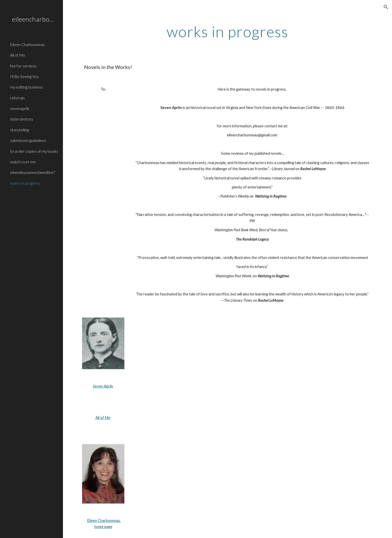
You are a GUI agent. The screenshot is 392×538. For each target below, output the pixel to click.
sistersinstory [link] (22, 119)
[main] (227, 31)
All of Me (103, 418)
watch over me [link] (23, 162)
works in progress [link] (25, 183)
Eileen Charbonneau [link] (27, 44)
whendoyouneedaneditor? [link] (33, 172)
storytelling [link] (20, 130)
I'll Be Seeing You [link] (24, 76)
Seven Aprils (103, 386)
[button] (386, 7)
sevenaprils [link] (20, 108)
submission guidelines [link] (28, 140)
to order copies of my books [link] (34, 151)
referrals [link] (17, 98)
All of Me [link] (18, 55)
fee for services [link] (23, 66)
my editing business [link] (26, 87)
